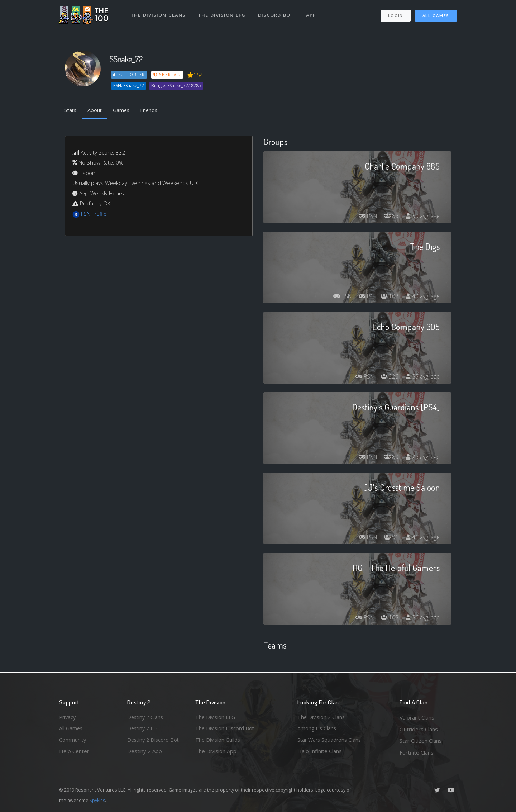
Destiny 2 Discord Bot (154, 741)
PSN (365, 217)
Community (73, 741)
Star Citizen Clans (421, 741)
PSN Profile (95, 214)
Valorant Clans (417, 717)
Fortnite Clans (417, 752)
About (97, 110)
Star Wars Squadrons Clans (331, 741)
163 (389, 618)
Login (395, 15)
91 (390, 538)
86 (390, 217)
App (312, 14)
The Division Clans (158, 14)
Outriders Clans (419, 729)
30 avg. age (422, 217)
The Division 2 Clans (322, 717)
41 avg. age (422, 538)
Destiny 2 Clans (146, 717)
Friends (154, 110)
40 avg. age (422, 297)
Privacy (68, 717)
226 (389, 377)
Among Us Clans (317, 729)
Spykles (98, 800)
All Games (436, 15)
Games (124, 110)
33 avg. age (422, 377)
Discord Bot (277, 14)
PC (364, 297)
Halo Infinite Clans (320, 752)
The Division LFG (222, 14)
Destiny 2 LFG (145, 729)
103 (389, 297)
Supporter (129, 75)
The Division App (216, 752)
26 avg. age (422, 457)
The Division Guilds (219, 741)
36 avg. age (422, 618)
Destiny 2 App (145, 752)
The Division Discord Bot (226, 729)
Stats (71, 110)
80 (390, 457)
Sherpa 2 (168, 75)
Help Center (74, 752)
